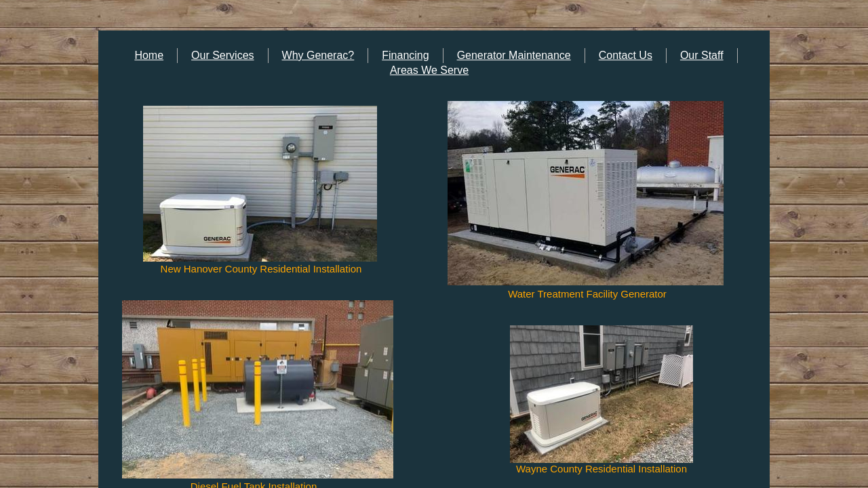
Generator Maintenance (514, 55)
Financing (405, 55)
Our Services (222, 55)
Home (149, 55)
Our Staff (702, 55)
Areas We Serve (429, 70)
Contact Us (626, 55)
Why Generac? (318, 55)
